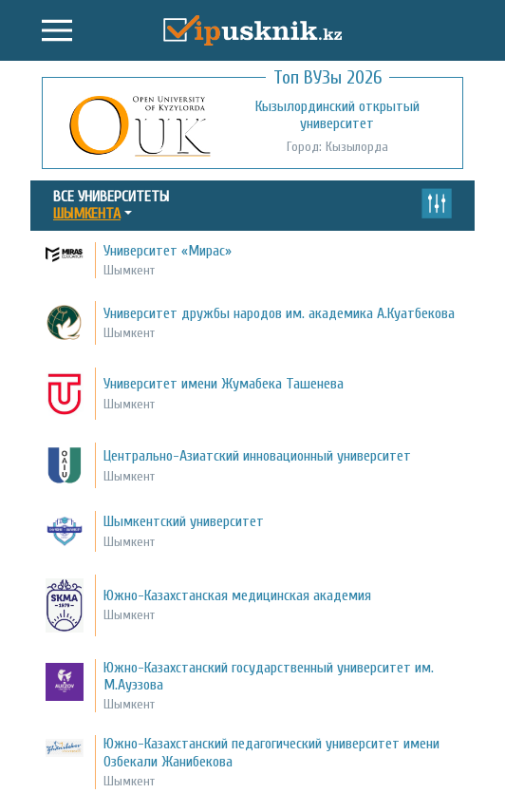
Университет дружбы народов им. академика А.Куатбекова (279, 313)
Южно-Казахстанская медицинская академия (237, 595)
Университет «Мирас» (168, 251)
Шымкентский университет (184, 521)
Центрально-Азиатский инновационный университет (257, 456)
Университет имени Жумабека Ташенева (224, 384)
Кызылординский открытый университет (337, 115)
